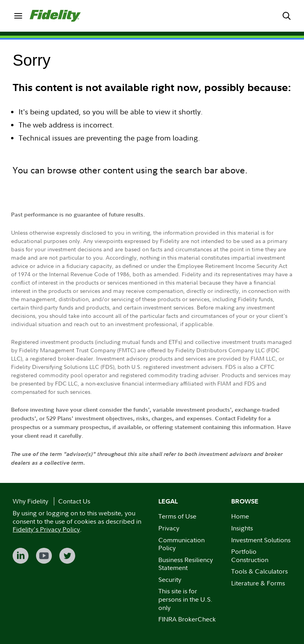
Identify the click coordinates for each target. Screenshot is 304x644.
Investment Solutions (261, 540)
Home (240, 516)
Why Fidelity (30, 501)
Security (170, 579)
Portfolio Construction (250, 556)
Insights (242, 528)
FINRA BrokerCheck (187, 619)
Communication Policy (181, 544)
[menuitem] (18, 16)
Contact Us (74, 501)
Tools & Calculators (259, 571)
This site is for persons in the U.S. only (185, 599)
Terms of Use (177, 516)
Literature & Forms (258, 583)
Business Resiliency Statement (186, 564)
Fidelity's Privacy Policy (46, 529)
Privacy (169, 528)
